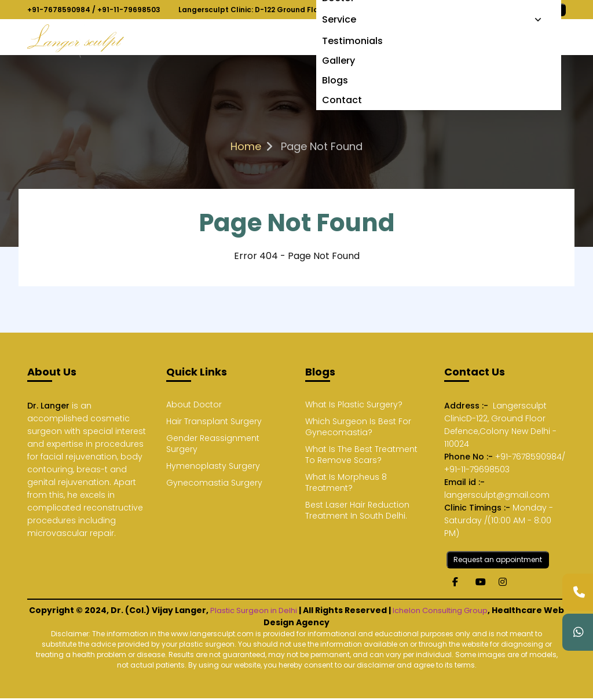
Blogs (335, 80)
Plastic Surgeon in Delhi (254, 610)
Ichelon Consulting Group (440, 610)
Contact (342, 100)
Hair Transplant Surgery (214, 422)
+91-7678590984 (59, 10)
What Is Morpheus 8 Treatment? (346, 483)
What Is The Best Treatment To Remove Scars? (361, 455)
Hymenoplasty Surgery (213, 466)
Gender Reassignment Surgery (213, 444)
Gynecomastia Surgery (214, 483)
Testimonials (352, 41)
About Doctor (194, 405)
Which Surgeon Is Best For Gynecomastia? (358, 427)
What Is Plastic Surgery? (354, 405)
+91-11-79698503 (129, 10)
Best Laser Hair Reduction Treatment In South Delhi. (357, 511)
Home (246, 146)
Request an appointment (498, 559)
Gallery (338, 61)
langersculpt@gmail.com (497, 495)
